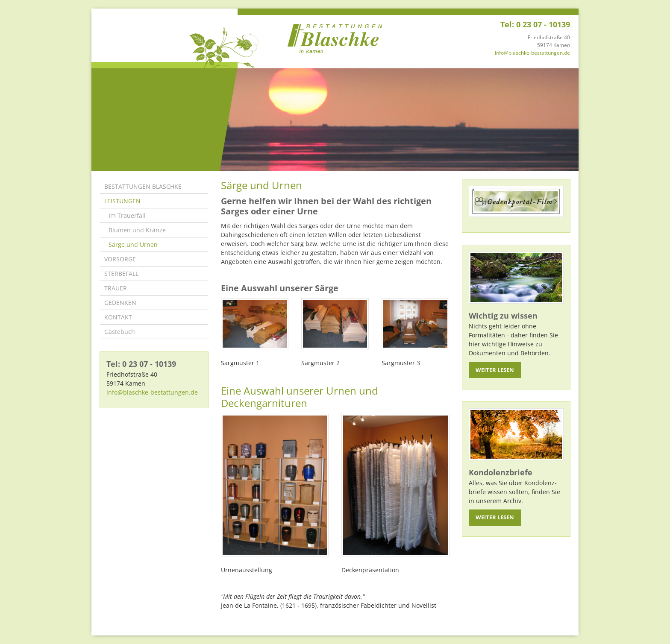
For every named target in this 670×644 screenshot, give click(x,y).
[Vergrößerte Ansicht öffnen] (255, 324)
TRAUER (116, 288)
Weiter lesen (495, 370)
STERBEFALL (121, 274)
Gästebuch (120, 332)
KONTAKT (118, 317)
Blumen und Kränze (137, 230)
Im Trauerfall (127, 215)
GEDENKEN (120, 303)
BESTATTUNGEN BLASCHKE (143, 186)
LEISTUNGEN (122, 201)
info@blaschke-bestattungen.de (532, 53)
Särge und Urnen (133, 244)
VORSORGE (120, 259)
